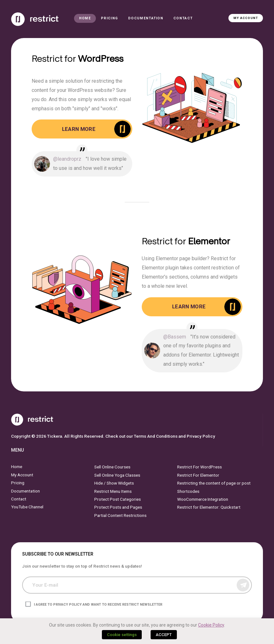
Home (85, 18)
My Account (246, 18)
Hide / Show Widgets (114, 483)
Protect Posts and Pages (118, 507)
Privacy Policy (201, 436)
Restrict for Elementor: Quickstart (209, 507)
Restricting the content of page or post (214, 483)
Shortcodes (188, 491)
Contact (183, 18)
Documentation (146, 18)
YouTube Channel (27, 507)
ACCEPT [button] (164, 635)
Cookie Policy (211, 625)
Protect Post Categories (118, 499)
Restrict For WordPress (199, 467)
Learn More (79, 129)
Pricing (109, 18)
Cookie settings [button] (122, 635)
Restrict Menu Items (113, 491)
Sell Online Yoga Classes (117, 475)
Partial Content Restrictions (120, 515)
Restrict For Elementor (198, 475)
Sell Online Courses (112, 467)
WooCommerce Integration (203, 499)
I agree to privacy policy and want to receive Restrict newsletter (98, 604)
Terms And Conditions (156, 436)
